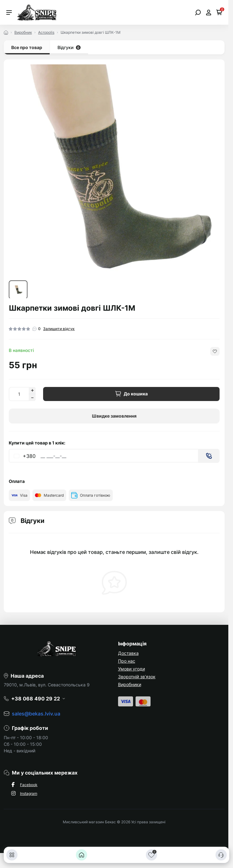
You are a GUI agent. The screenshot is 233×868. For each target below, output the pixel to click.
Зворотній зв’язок (137, 677)
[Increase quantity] (32, 390)
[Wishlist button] (215, 351)
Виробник (23, 32)
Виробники (130, 684)
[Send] (209, 456)
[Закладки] (151, 855)
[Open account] (208, 13)
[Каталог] (12, 855)
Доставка (128, 653)
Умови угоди (131, 669)
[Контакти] (221, 855)
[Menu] (9, 13)
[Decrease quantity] (32, 398)
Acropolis (46, 32)
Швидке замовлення (114, 416)
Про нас (127, 661)
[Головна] (82, 855)
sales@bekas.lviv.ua (36, 714)
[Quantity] (19, 394)
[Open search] (198, 13)
